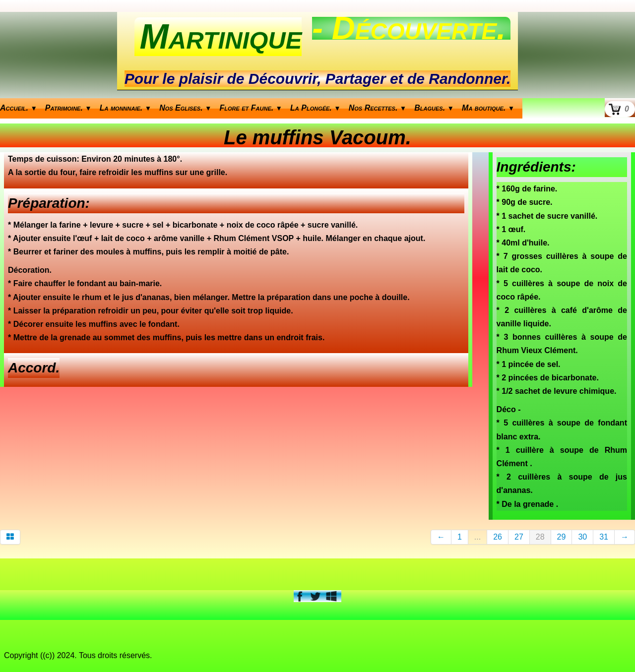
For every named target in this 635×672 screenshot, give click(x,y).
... (477, 537)
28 (540, 537)
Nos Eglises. (185, 108)
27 (519, 537)
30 (582, 537)
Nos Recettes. (378, 108)
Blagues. (434, 108)
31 (604, 537)
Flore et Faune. (251, 108)
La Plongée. (316, 108)
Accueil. (19, 108)
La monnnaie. (126, 108)
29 (562, 537)
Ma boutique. (488, 108)
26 (498, 537)
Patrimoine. (68, 108)
